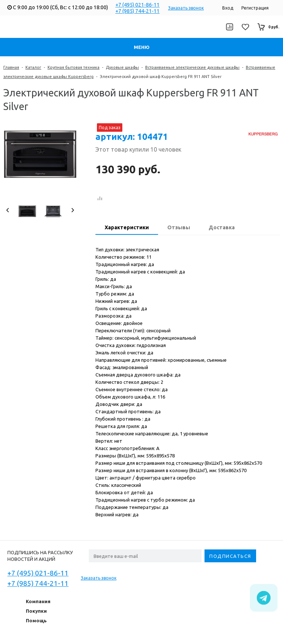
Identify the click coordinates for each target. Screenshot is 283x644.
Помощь (36, 620)
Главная (11, 67)
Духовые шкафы (122, 67)
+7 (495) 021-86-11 (137, 5)
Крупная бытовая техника (74, 67)
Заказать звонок (186, 8)
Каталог (33, 67)
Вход (228, 8)
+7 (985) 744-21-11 (137, 11)
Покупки (36, 611)
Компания (38, 601)
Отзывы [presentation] (179, 227)
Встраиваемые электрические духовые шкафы (192, 67)
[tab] (127, 228)
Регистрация (255, 8)
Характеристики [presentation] (127, 227)
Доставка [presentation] (222, 227)
